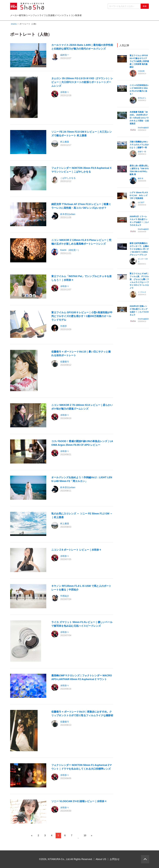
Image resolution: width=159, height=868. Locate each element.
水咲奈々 (65, 93)
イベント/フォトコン (115, 16)
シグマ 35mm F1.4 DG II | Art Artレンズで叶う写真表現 (139, 196)
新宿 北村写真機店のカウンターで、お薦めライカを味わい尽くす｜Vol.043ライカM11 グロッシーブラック (139, 250)
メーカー (20, 16)
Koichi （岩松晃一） (70, 251)
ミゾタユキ (142, 293)
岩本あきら (142, 99)
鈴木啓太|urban (68, 215)
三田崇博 (141, 72)
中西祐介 (65, 597)
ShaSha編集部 (143, 128)
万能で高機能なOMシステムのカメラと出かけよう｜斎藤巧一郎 (139, 145)
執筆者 (140, 16)
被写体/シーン (43, 16)
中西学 (64, 327)
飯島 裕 (141, 179)
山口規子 (141, 203)
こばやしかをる (68, 179)
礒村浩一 (65, 56)
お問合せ (115, 859)
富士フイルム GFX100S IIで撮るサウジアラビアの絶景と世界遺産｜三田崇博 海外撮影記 (139, 62)
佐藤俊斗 (65, 362)
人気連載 (90, 16)
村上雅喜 (65, 142)
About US (101, 859)
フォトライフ (67, 16)
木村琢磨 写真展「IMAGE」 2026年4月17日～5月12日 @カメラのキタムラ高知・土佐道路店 (139, 118)
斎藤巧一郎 (142, 152)
